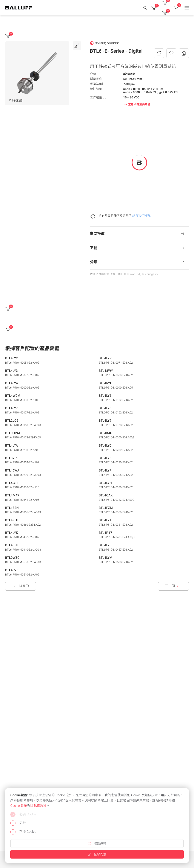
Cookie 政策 (19, 806)
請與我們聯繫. (142, 216)
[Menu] (187, 8)
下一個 (173, 586)
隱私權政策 (38, 806)
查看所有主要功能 (137, 104)
